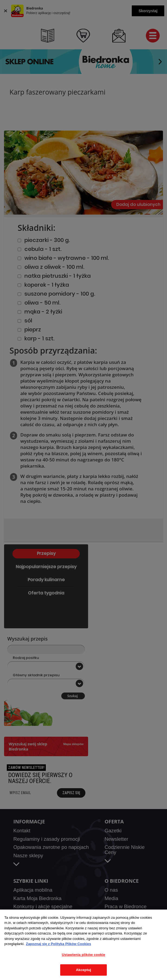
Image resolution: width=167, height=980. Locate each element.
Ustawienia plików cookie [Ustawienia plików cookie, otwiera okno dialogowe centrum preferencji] (83, 955)
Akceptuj (83, 970)
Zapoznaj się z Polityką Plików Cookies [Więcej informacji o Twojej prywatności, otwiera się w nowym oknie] (58, 944)
